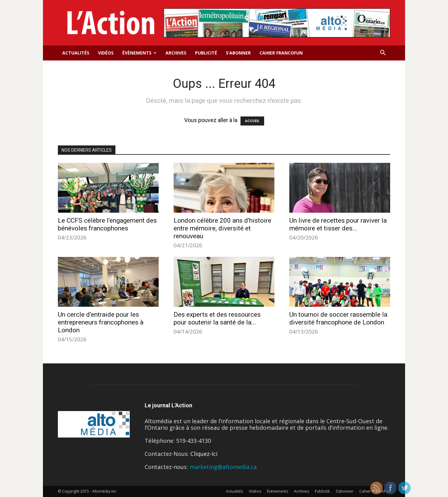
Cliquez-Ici (204, 454)
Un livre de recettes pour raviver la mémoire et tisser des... (338, 224)
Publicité (206, 53)
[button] (383, 53)
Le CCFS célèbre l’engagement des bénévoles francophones (107, 224)
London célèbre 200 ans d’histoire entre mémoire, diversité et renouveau (222, 228)
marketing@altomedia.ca (223, 467)
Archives (176, 53)
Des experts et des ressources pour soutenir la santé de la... (217, 318)
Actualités (76, 53)
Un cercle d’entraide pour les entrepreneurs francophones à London (101, 322)
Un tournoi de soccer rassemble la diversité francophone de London (338, 318)
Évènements (139, 53)
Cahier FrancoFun (281, 53)
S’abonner (238, 53)
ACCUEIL (252, 121)
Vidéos (106, 53)
